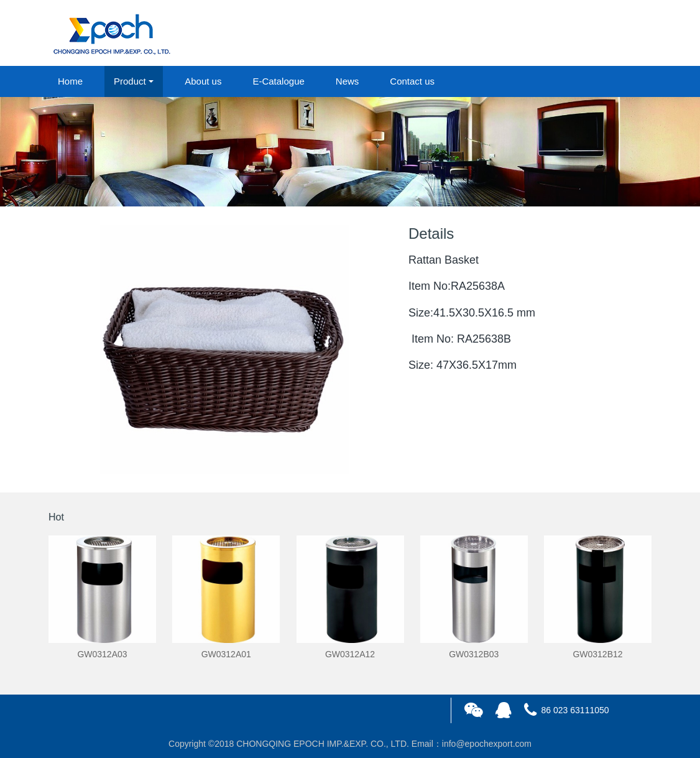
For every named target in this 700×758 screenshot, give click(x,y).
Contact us (412, 81)
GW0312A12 (350, 654)
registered (623, 34)
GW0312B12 (597, 654)
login (567, 34)
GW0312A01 (226, 654)
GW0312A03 (102, 654)
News (348, 81)
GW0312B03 (474, 654)
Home (70, 81)
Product (130, 81)
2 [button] (357, 188)
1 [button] (343, 188)
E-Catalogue (278, 81)
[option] (350, 152)
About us (203, 81)
